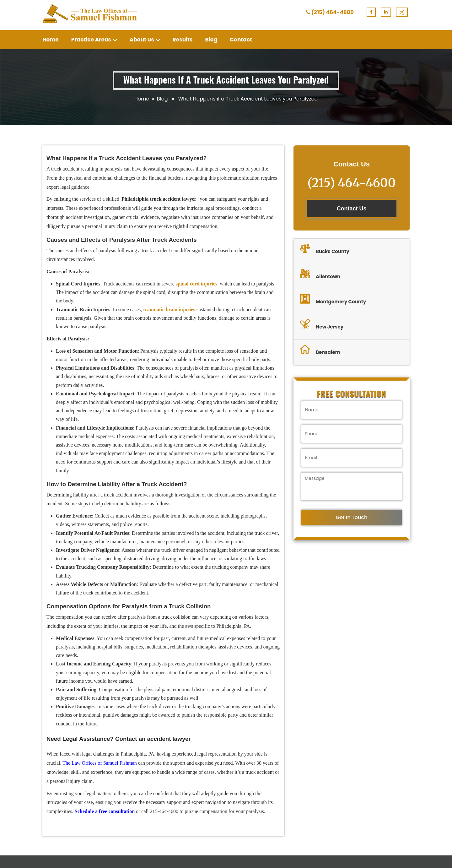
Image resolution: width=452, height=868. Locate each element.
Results (183, 40)
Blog (211, 40)
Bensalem (320, 350)
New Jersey (322, 325)
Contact (241, 40)
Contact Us (351, 209)
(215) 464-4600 (333, 12)
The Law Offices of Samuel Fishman (100, 763)
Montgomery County (333, 300)
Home (51, 40)
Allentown (320, 275)
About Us (145, 40)
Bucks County (325, 250)
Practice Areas (94, 40)
